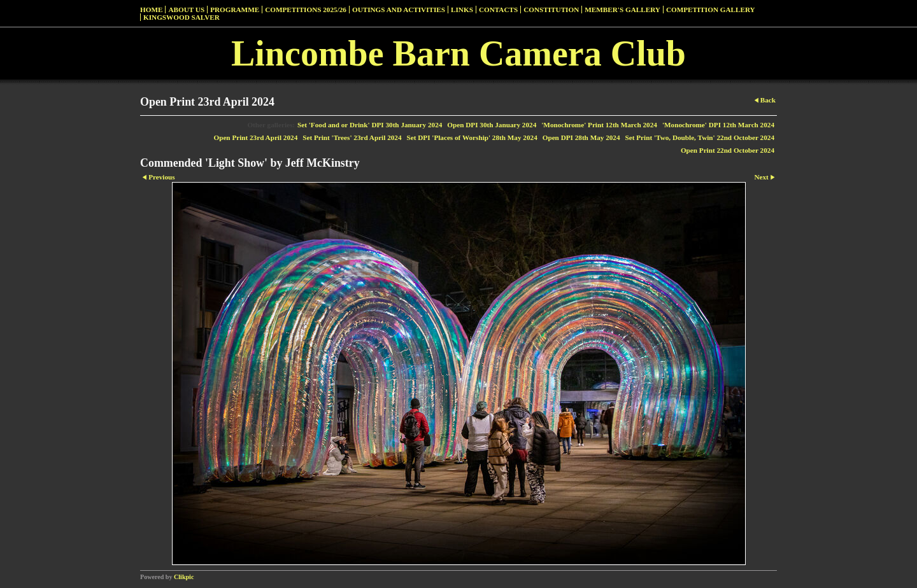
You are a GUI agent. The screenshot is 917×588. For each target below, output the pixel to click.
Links (462, 10)
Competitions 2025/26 (306, 10)
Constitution (551, 10)
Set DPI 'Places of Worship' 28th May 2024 (472, 137)
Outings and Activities (399, 10)
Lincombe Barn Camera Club (458, 53)
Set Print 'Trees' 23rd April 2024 (352, 137)
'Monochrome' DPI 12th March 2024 (718, 125)
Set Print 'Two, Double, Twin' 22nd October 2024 (700, 137)
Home (151, 10)
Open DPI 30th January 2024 (492, 125)
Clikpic (184, 577)
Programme (235, 10)
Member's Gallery (622, 10)
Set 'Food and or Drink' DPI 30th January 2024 (370, 125)
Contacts (498, 10)
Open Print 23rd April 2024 (255, 137)
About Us (186, 10)
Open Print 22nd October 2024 (728, 150)
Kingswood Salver (181, 17)
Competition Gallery (711, 10)
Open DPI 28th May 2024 (581, 137)
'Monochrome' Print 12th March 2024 (599, 125)
